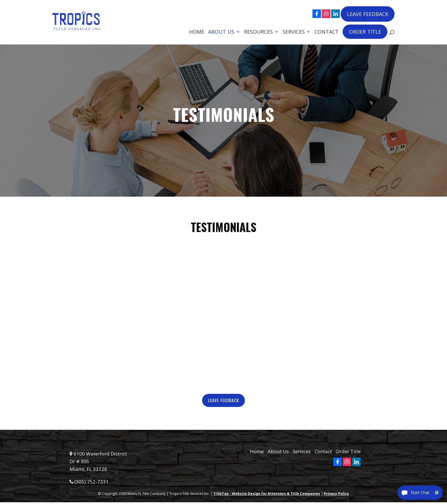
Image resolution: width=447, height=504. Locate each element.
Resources (258, 32)
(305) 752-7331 (89, 483)
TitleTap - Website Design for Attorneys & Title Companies (267, 495)
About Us (221, 32)
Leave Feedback (368, 13)
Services (294, 32)
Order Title (365, 31)
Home (197, 32)
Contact (327, 32)
